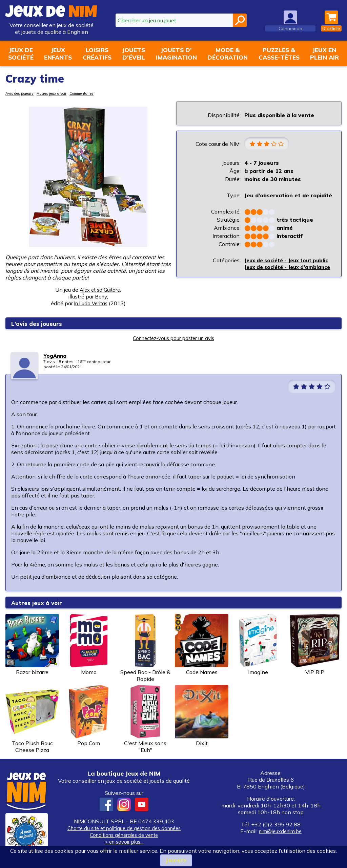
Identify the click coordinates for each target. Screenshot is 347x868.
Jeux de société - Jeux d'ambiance (275, 278)
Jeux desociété (21, 53)
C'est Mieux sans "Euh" (145, 719)
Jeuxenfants (58, 53)
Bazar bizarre (32, 645)
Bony (101, 296)
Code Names (202, 645)
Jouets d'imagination (176, 53)
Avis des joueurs (22, 93)
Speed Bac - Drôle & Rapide (145, 648)
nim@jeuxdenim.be (280, 831)
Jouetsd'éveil (134, 53)
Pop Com (89, 716)
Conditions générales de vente (124, 835)
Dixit (202, 716)
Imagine (258, 645)
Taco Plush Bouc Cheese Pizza (32, 719)
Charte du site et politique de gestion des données (124, 828)
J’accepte (176, 860)
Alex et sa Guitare (100, 290)
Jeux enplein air (324, 53)
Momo (89, 645)
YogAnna (55, 356)
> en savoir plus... (124, 842)
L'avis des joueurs (41, 323)
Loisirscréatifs (97, 53)
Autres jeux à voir (59, 93)
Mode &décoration (228, 53)
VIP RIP (315, 645)
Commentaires (94, 93)
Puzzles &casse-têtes (279, 53)
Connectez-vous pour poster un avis (173, 338)
